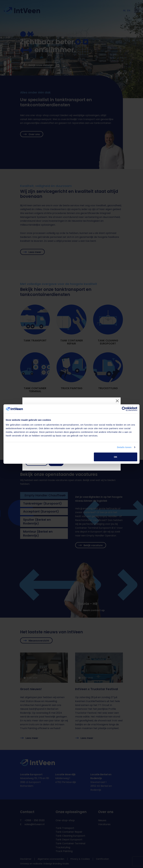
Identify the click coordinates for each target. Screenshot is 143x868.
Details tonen (124, 447)
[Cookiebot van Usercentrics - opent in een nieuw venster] (124, 409)
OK (116, 457)
